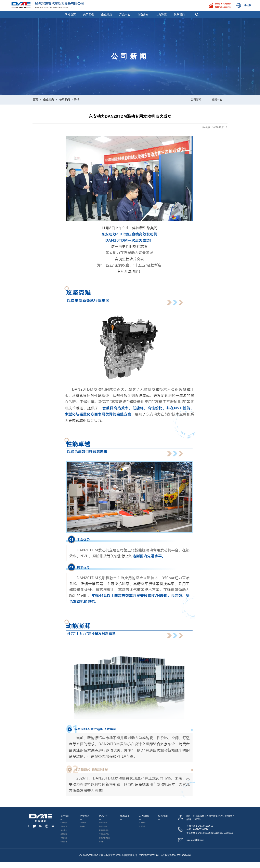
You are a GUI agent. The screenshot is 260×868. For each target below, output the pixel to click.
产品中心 (125, 15)
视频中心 (217, 100)
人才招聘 (144, 823)
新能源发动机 (104, 833)
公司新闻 (65, 100)
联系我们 (179, 15)
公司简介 (63, 823)
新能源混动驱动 (105, 842)
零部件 (101, 847)
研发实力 (63, 842)
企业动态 (107, 15)
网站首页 (70, 15)
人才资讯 (144, 828)
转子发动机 (103, 823)
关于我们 (89, 15)
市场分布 (143, 15)
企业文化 (63, 833)
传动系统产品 (104, 837)
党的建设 (63, 828)
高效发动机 (103, 828)
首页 (35, 100)
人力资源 (161, 15)
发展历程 (63, 837)
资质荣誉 (63, 847)
